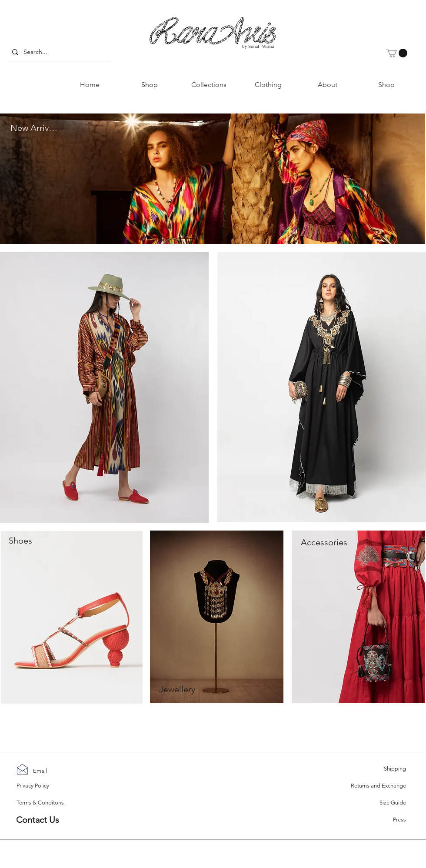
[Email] (42, 771)
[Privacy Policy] (36, 786)
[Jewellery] (177, 689)
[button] (397, 53)
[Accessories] (324, 542)
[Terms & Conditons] (45, 803)
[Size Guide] (375, 803)
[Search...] (57, 52)
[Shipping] (375, 769)
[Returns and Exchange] (375, 786)
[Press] (375, 820)
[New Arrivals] (35, 128)
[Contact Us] (47, 820)
